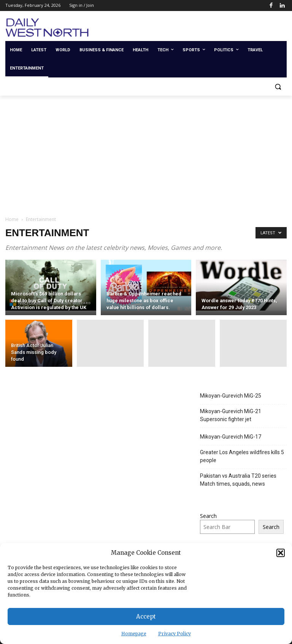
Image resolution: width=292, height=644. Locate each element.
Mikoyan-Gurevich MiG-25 (231, 396)
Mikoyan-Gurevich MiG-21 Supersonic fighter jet (231, 415)
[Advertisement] (146, 153)
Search (208, 516)
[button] (281, 553)
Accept (146, 616)
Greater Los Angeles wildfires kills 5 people (242, 456)
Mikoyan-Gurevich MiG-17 (231, 437)
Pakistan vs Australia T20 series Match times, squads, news (238, 480)
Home (12, 219)
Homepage (134, 634)
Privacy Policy (175, 634)
